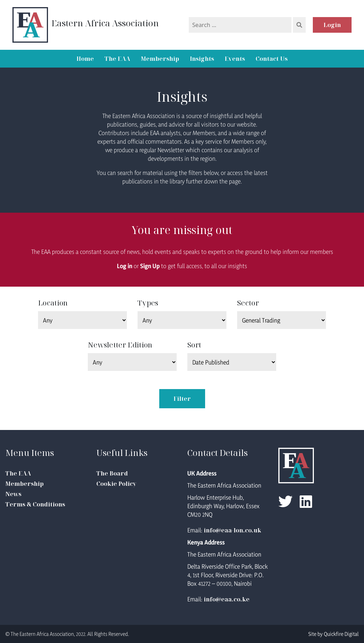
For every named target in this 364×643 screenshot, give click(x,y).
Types (148, 303)
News (13, 494)
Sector (248, 303)
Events (235, 59)
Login (332, 25)
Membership (160, 59)
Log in (125, 266)
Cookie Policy (116, 484)
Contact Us (272, 59)
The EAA (117, 59)
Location (53, 303)
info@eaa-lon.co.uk (232, 530)
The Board (112, 473)
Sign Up (150, 266)
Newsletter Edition (120, 345)
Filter (182, 399)
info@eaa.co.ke (227, 599)
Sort (194, 345)
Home (85, 59)
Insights (202, 59)
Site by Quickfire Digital (333, 634)
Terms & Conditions (35, 504)
